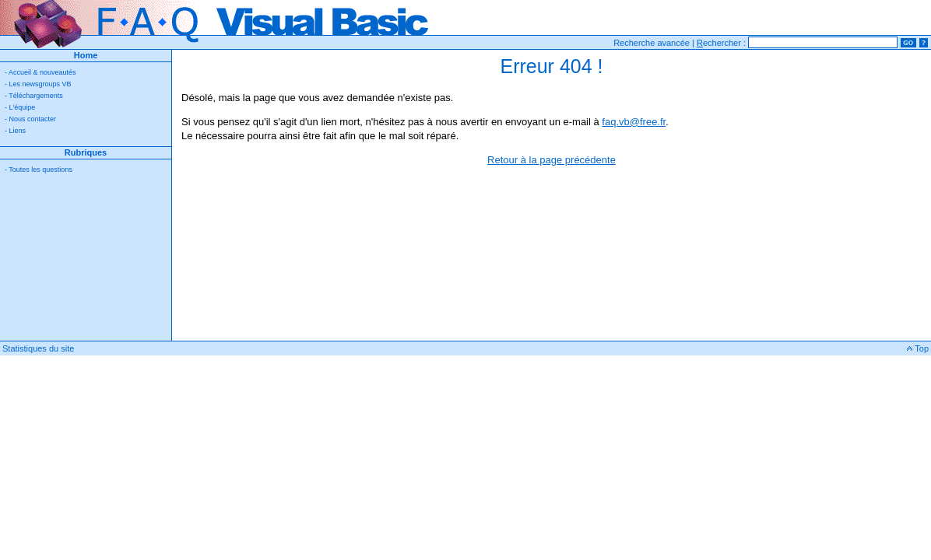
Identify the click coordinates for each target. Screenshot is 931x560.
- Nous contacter (30, 119)
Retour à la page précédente (552, 160)
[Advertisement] (86, 263)
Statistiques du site (38, 348)
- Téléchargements (34, 96)
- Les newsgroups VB (38, 84)
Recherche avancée (652, 43)
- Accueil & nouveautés (40, 72)
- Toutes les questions (39, 170)
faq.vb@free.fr (634, 122)
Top (918, 348)
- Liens (15, 131)
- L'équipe (20, 107)
